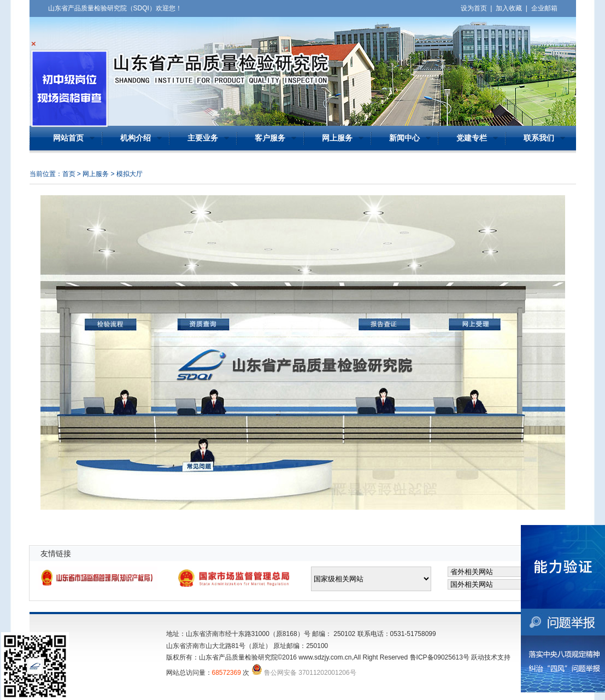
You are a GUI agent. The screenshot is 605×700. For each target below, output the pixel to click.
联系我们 (539, 138)
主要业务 (203, 138)
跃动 (478, 657)
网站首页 (68, 138)
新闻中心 (404, 138)
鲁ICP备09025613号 (440, 657)
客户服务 (270, 138)
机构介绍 (136, 138)
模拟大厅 (130, 174)
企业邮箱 (544, 8)
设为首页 (474, 8)
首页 (69, 174)
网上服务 (337, 138)
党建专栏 (472, 138)
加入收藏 (509, 8)
